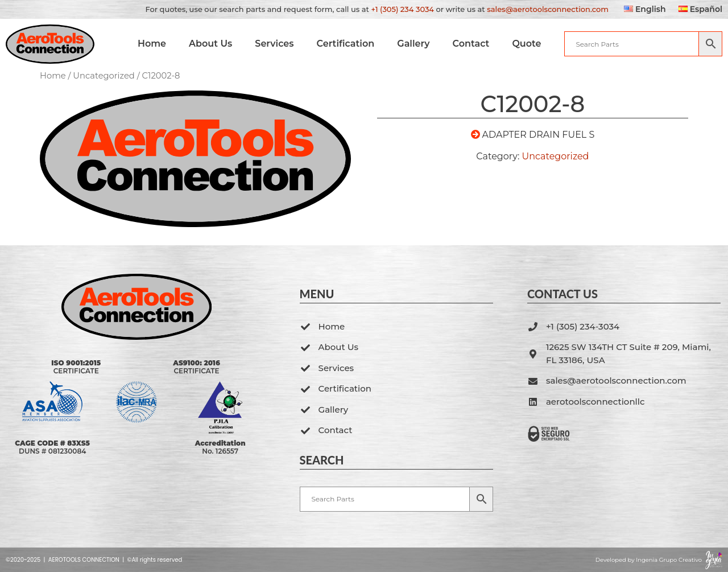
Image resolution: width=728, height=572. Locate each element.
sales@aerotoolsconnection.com (548, 9)
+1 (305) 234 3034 (402, 9)
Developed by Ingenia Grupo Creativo (649, 560)
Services (274, 44)
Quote (526, 44)
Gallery (413, 44)
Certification (345, 44)
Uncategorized (104, 76)
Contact (471, 44)
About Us (210, 44)
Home (151, 44)
